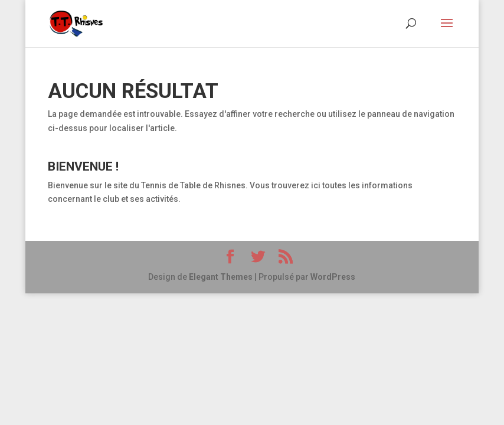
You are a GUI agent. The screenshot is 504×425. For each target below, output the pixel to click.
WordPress (333, 277)
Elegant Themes (221, 277)
